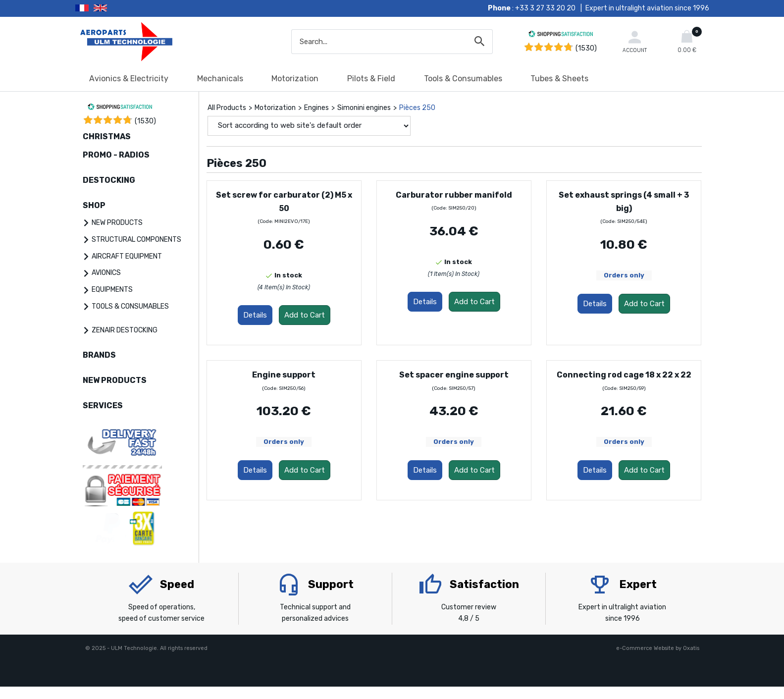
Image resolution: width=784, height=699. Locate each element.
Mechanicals (220, 79)
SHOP (94, 205)
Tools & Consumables (463, 79)
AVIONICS (106, 273)
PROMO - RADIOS (116, 155)
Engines (316, 108)
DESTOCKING (109, 180)
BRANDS (99, 355)
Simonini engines (364, 108)
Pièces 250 (417, 108)
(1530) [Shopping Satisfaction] (586, 48)
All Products (227, 108)
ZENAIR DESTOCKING (125, 330)
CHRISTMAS (107, 136)
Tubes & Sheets (559, 79)
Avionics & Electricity (129, 79)
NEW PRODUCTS (117, 223)
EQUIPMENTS (112, 290)
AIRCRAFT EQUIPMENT (127, 256)
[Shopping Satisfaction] (561, 35)
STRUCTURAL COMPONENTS (136, 240)
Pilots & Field (371, 79)
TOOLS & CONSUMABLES (130, 306)
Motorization (295, 79)
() (145, 121)
